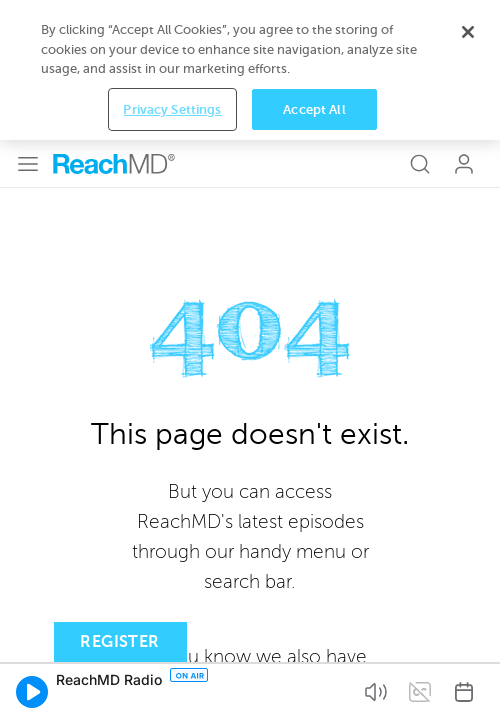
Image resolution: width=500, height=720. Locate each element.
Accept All (314, 109)
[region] (250, 70)
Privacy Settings (172, 109)
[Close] (468, 32)
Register (119, 642)
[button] (32, 692)
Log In (464, 164)
